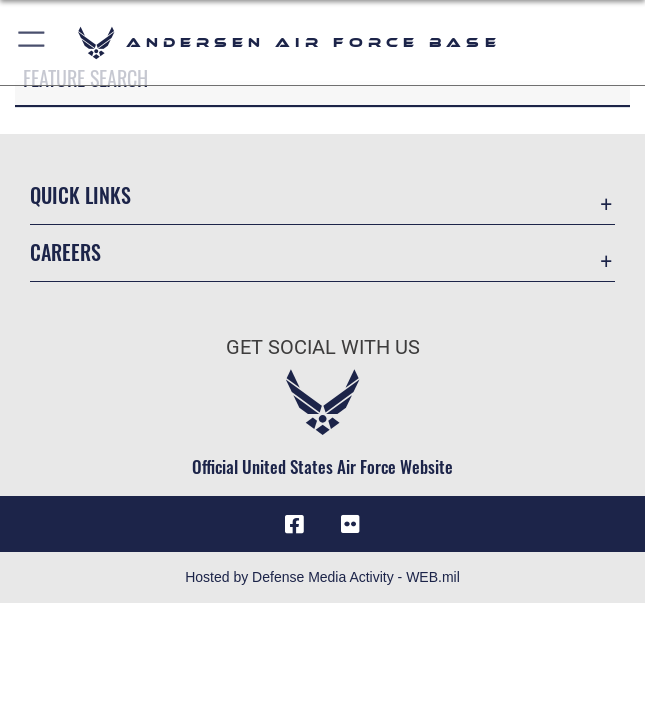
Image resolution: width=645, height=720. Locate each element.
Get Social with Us (323, 347)
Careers (65, 252)
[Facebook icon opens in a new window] (295, 524)
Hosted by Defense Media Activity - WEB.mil (322, 577)
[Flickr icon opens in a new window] (350, 524)
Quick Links (80, 195)
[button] (32, 42)
